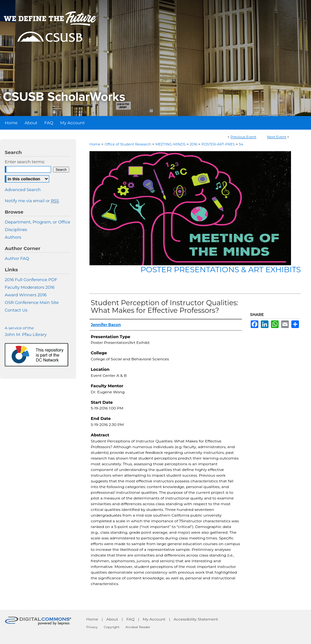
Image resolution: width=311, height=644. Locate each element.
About (112, 619)
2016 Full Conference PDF (31, 280)
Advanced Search (23, 190)
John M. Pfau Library (26, 334)
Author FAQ (17, 258)
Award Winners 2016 (26, 295)
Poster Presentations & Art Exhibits (221, 270)
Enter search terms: (25, 162)
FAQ (130, 619)
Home (95, 144)
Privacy (92, 627)
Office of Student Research (128, 144)
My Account (154, 619)
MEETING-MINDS (171, 144)
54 (241, 144)
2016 (194, 144)
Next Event (277, 137)
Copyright (112, 627)
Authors (13, 237)
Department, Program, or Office (37, 222)
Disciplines (16, 229)
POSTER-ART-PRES (219, 144)
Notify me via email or (32, 201)
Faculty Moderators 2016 (30, 287)
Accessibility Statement (196, 619)
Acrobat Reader (138, 627)
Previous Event (243, 137)
